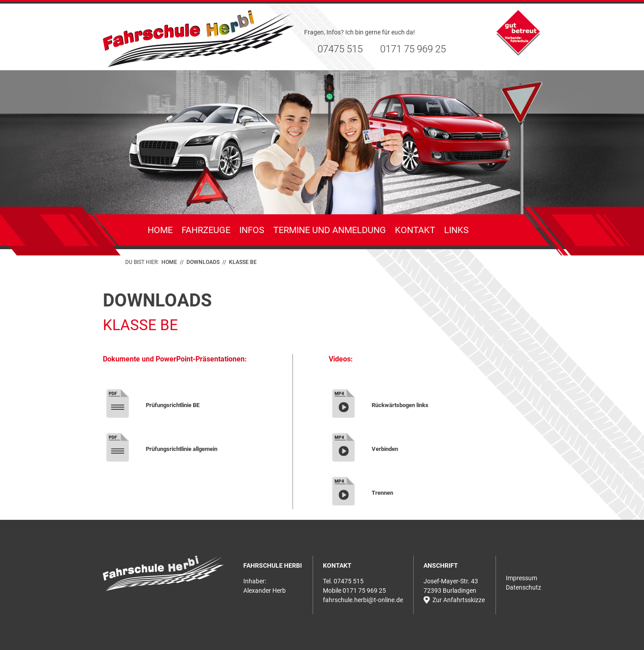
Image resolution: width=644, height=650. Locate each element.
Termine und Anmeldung (330, 230)
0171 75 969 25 (413, 49)
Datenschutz (523, 587)
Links (456, 230)
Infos (252, 230)
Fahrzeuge (206, 230)
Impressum (521, 578)
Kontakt (415, 230)
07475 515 (340, 49)
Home (160, 230)
